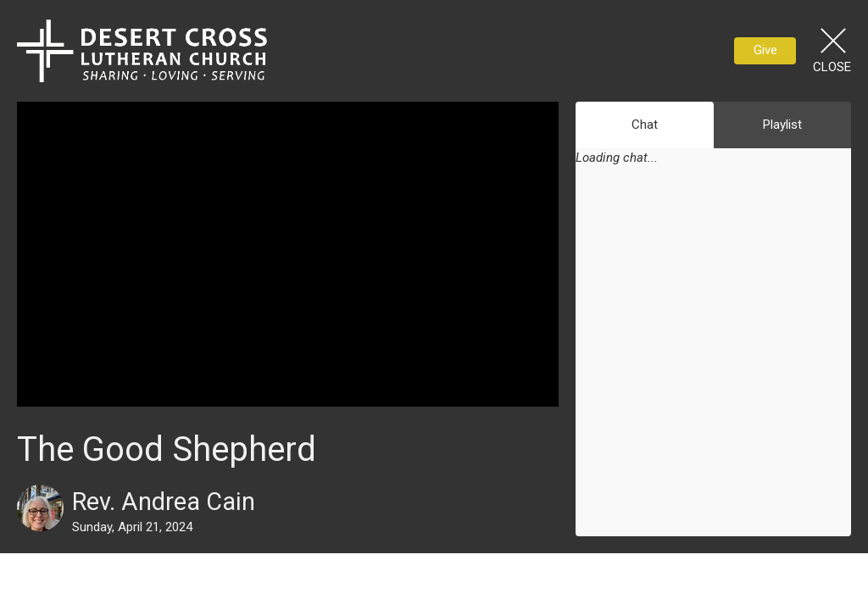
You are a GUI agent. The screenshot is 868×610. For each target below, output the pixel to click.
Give (765, 50)
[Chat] (713, 363)
